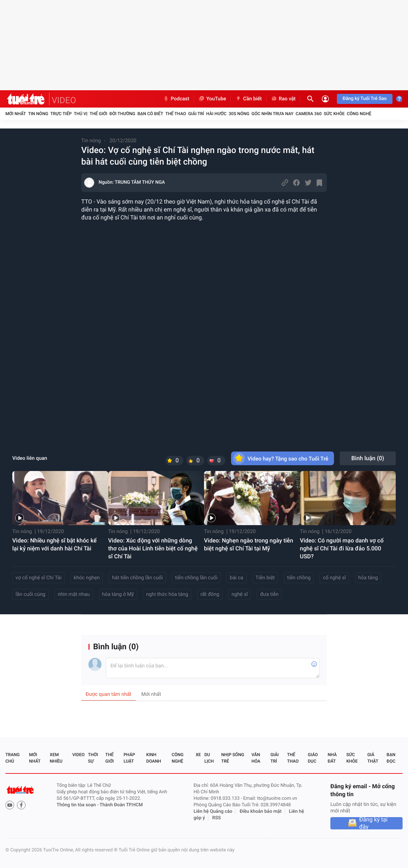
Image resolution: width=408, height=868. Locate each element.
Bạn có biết (150, 114)
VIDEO (64, 100)
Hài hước (216, 114)
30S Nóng (239, 114)
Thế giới (98, 114)
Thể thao (176, 114)
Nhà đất (332, 758)
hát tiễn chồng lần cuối (137, 578)
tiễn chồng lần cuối (196, 578)
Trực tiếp (61, 114)
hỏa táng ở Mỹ (118, 594)
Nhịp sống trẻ (233, 758)
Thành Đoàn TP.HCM (121, 805)
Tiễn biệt (265, 578)
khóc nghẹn (87, 578)
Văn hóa (256, 758)
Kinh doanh (154, 758)
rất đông (210, 594)
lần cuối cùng (31, 594)
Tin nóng (38, 114)
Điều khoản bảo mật (261, 812)
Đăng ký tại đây (374, 823)
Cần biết (248, 99)
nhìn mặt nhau (74, 594)
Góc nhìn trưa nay (273, 114)
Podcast (176, 99)
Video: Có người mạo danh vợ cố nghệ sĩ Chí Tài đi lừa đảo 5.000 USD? (342, 548)
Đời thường (122, 114)
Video (78, 755)
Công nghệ (359, 114)
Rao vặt (283, 99)
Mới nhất (16, 114)
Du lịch (209, 758)
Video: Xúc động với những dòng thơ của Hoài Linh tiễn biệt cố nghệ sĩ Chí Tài (153, 548)
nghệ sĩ (240, 594)
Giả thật (373, 758)
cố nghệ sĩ (334, 578)
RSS (217, 818)
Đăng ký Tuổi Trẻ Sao (365, 99)
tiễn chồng (299, 578)
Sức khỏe (334, 114)
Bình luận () (368, 458)
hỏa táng (368, 578)
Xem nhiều (56, 758)
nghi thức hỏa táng (167, 594)
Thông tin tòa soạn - (78, 805)
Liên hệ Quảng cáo (213, 812)
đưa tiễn (269, 594)
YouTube (212, 99)
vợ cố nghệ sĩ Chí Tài (38, 578)
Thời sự (93, 758)
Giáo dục (313, 758)
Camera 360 (309, 114)
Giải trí (196, 114)
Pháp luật (129, 758)
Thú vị (81, 114)
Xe (198, 755)
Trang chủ (12, 758)
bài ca (236, 578)
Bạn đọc (391, 758)
